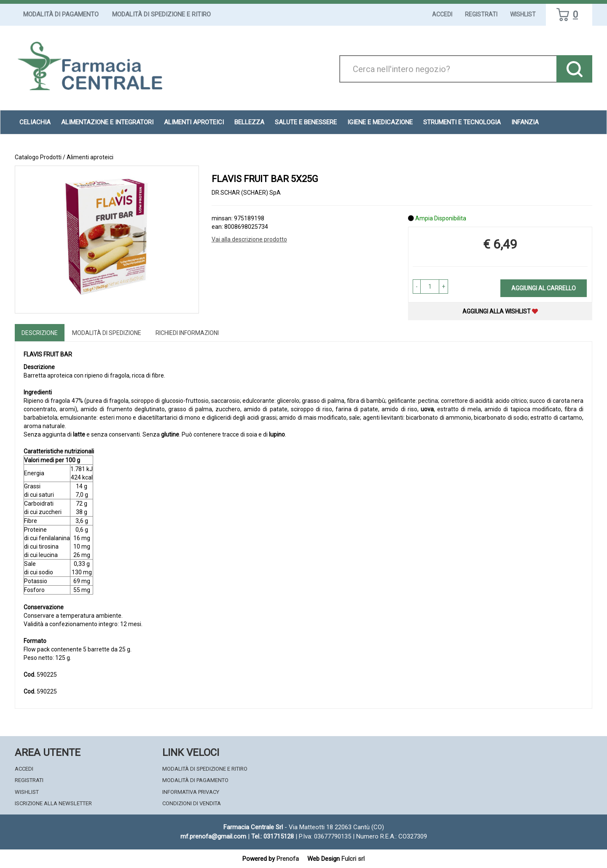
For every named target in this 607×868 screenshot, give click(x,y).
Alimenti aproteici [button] (194, 122)
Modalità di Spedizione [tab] (107, 333)
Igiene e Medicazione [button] (380, 122)
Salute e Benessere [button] (306, 122)
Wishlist (523, 14)
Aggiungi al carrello (544, 288)
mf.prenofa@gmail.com (213, 836)
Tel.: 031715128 (273, 836)
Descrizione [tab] (40, 333)
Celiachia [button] (35, 122)
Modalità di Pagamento (61, 14)
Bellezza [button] (249, 122)
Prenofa (288, 859)
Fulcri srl (353, 859)
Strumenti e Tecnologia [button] (462, 122)
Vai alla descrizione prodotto (249, 239)
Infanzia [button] (525, 122)
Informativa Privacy (191, 792)
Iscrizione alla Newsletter (53, 803)
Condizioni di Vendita (192, 803)
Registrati (481, 14)
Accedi (442, 14)
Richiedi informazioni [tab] (187, 333)
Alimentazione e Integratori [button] (107, 122)
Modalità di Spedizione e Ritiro (161, 14)
